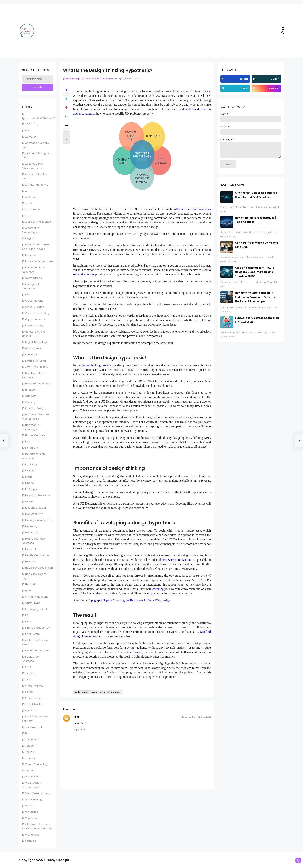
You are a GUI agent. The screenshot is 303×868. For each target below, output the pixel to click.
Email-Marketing (35, 361)
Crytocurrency (34, 325)
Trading (30, 758)
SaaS (28, 667)
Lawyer (30, 502)
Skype (29, 692)
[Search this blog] (38, 79)
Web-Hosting (34, 799)
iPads (29, 477)
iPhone (29, 483)
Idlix (27, 442)
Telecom (31, 746)
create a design (131, 652)
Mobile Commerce (37, 555)
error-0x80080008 (37, 367)
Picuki (29, 621)
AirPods (30, 197)
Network (30, 584)
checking (158, 589)
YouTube (31, 841)
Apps (28, 216)
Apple (29, 203)
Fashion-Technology (38, 384)
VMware (30, 770)
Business (31, 255)
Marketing (31, 526)
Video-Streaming (36, 764)
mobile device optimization (173, 560)
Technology (33, 739)
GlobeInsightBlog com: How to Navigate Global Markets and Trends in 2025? (255, 275)
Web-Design (33, 777)
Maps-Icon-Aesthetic (39, 520)
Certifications (33, 278)
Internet (30, 471)
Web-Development (37, 793)
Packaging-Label (36, 609)
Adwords (31, 137)
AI (26, 191)
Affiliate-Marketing (37, 185)
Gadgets (31, 396)
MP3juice (31, 561)
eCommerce (33, 348)
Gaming (30, 402)
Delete (83, 729)
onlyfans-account (36, 597)
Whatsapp (32, 812)
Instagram (32, 448)
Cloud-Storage (35, 307)
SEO (28, 679)
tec (27, 733)
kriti (76, 717)
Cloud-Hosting (34, 301)
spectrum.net (34, 727)
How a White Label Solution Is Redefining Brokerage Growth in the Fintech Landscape (256, 300)
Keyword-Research (37, 495)
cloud (29, 295)
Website (30, 806)
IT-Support (32, 489)
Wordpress (32, 835)
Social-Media (34, 704)
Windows (31, 818)
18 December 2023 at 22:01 (196, 717)
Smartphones (34, 698)
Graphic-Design (35, 408)
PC (27, 615)
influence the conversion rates (192, 209)
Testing (30, 752)
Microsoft (31, 549)
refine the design (84, 274)
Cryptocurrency (35, 319)
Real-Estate (32, 634)
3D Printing (32, 124)
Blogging (31, 238)
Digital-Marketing (36, 342)
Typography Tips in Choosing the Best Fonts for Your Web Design (129, 600)
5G (27, 130)
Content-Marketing (37, 313)
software (31, 710)
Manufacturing (34, 514)
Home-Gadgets (35, 435)
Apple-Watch (34, 209)
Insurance (31, 464)
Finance (30, 390)
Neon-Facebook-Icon (39, 568)
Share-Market (34, 686)
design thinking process (96, 365)
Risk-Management (37, 650)
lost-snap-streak (36, 508)
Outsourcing (33, 603)
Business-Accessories (39, 261)
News (29, 590)
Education (31, 354)
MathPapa (32, 532)
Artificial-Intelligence (38, 222)
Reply (76, 729)
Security (30, 673)
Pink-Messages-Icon (38, 628)
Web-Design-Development (100, 79)
